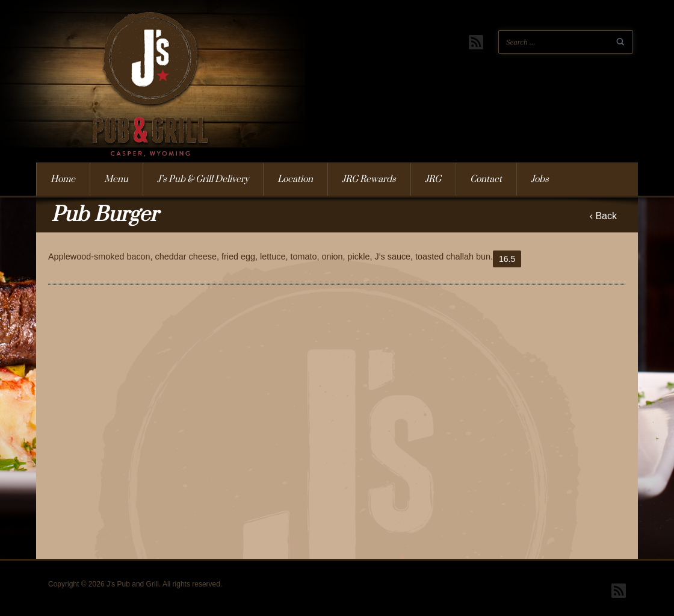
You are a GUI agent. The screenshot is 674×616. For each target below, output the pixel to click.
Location (295, 179)
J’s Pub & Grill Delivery (203, 179)
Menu (116, 179)
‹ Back (603, 216)
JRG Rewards (369, 179)
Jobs (540, 179)
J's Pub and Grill (135, 101)
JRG (433, 179)
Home (63, 179)
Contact (486, 179)
